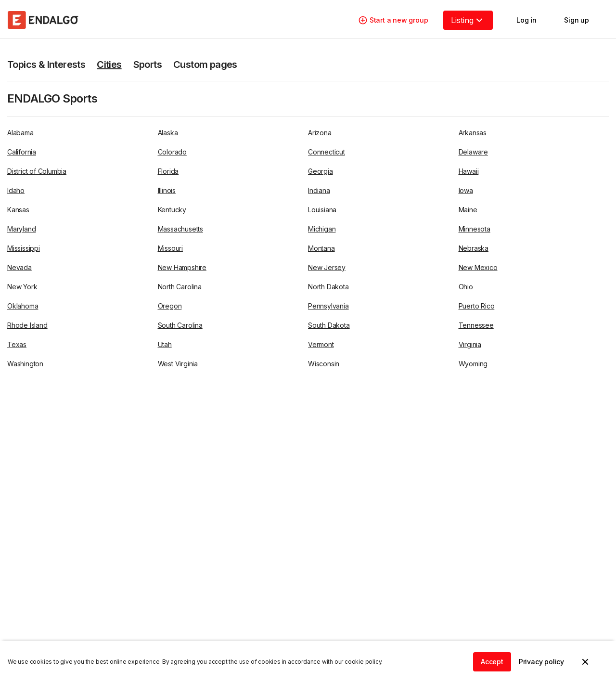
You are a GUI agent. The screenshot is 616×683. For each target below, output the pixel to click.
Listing (468, 20)
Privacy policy (541, 662)
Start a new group (393, 20)
